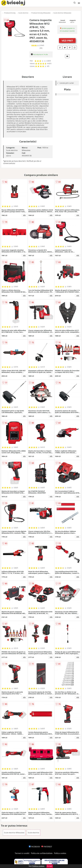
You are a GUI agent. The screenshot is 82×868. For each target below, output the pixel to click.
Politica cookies (60, 853)
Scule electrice (23, 13)
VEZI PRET (67, 40)
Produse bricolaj (10, 13)
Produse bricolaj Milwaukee (41, 13)
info (24, 215)
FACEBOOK (34, 847)
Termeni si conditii (22, 853)
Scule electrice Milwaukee (62, 13)
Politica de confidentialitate (42, 853)
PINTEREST (47, 847)
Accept (50, 866)
